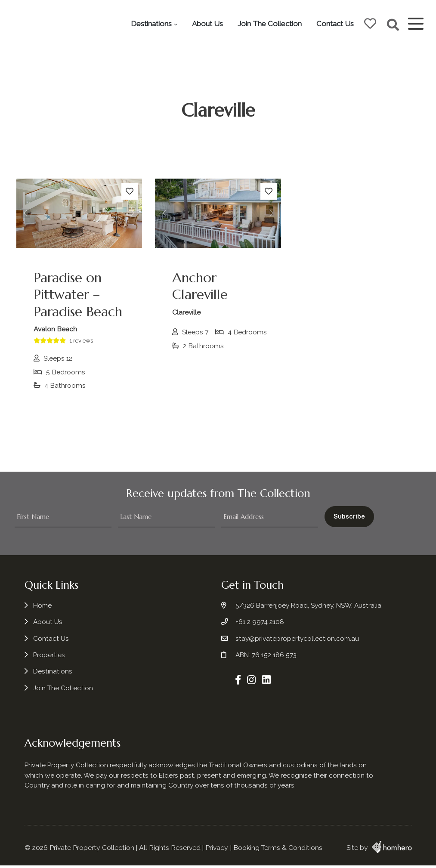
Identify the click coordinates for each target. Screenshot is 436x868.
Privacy (217, 850)
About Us (258, 12)
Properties (49, 659)
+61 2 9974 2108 (259, 626)
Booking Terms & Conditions (278, 850)
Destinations (202, 12)
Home (43, 609)
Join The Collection (320, 12)
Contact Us (333, 35)
